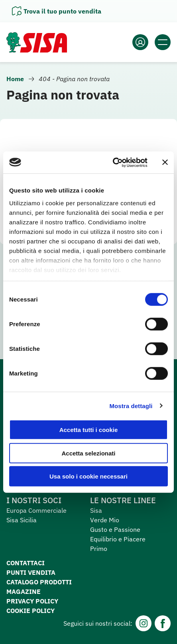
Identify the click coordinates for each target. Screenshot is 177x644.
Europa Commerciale (36, 510)
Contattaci (26, 563)
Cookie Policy (30, 611)
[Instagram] (144, 623)
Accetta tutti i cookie (89, 430)
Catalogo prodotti (39, 582)
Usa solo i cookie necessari (88, 476)
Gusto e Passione (115, 529)
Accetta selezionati (88, 453)
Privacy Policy (32, 601)
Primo (99, 549)
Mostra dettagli (131, 406)
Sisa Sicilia (22, 520)
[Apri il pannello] (57, 11)
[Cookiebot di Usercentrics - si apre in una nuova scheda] (113, 162)
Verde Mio (105, 520)
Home (15, 79)
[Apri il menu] (163, 42)
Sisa (96, 510)
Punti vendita (31, 572)
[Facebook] (163, 623)
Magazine (24, 591)
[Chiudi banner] (165, 162)
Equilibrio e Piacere (118, 539)
